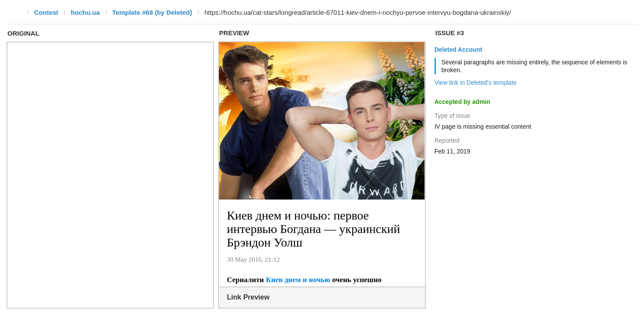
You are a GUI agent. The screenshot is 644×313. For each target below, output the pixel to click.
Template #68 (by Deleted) (152, 12)
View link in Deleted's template (476, 83)
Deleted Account (458, 50)
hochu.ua (85, 12)
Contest (46, 12)
